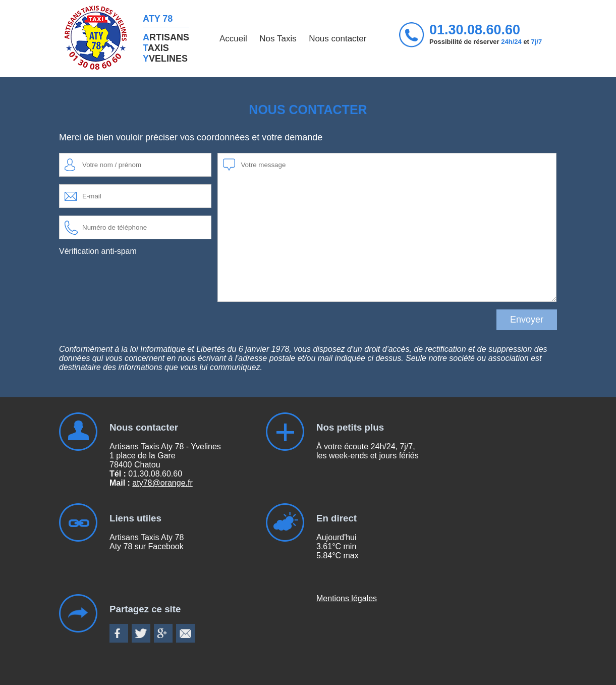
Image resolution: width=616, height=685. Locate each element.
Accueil (233, 39)
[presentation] (136, 283)
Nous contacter (338, 39)
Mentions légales (347, 598)
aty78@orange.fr (162, 483)
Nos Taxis (278, 39)
